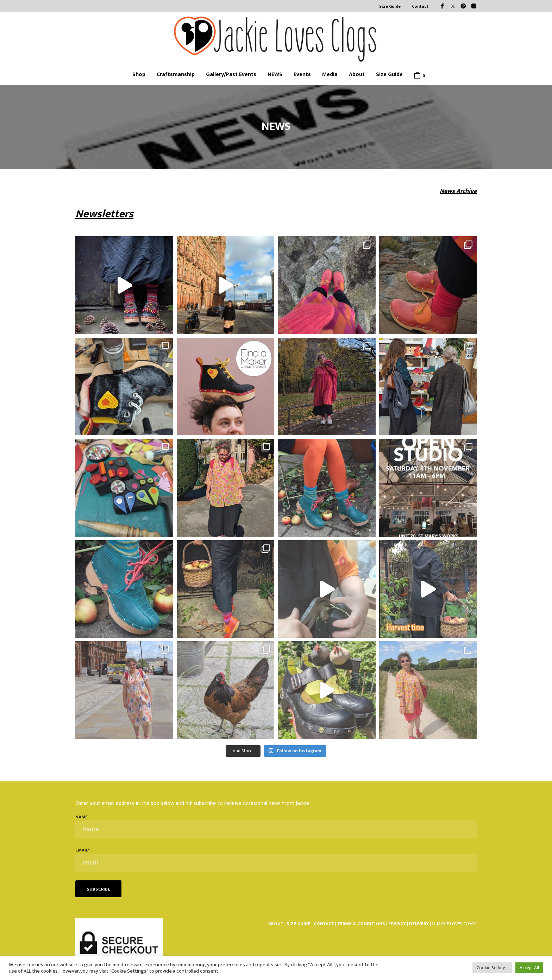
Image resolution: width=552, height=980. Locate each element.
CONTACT (324, 924)
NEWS (275, 75)
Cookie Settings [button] (492, 968)
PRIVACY (397, 924)
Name (276, 826)
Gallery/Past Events (231, 75)
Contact (420, 7)
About (357, 75)
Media (330, 75)
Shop (139, 75)
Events (302, 75)
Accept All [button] (529, 968)
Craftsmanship (176, 75)
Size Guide (390, 7)
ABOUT (276, 924)
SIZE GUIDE (299, 924)
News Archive (458, 191)
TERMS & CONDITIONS (362, 924)
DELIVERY (419, 924)
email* (276, 859)
